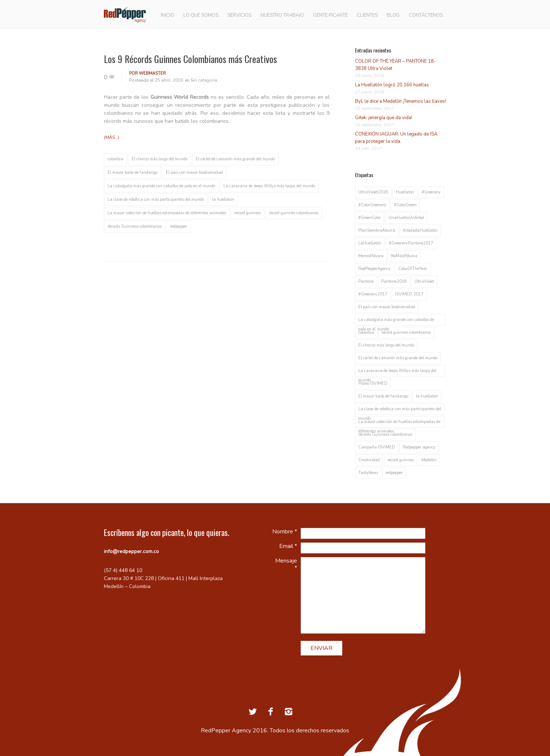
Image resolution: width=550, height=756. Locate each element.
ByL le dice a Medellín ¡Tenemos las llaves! (401, 101)
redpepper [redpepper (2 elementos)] (394, 473)
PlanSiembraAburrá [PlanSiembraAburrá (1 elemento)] (377, 230)
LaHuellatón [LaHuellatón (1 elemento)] (370, 243)
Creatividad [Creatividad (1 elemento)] (369, 460)
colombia (115, 159)
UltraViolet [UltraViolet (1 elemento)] (424, 281)
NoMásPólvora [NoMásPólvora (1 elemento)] (404, 256)
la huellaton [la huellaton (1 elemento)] (427, 396)
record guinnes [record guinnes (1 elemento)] (401, 460)
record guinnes (247, 213)
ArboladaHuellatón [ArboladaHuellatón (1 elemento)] (420, 230)
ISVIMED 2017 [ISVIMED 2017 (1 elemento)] (409, 294)
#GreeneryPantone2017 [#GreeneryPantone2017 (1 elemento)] (411, 243)
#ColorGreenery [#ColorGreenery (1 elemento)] (372, 205)
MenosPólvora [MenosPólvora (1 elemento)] (371, 256)
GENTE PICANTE (330, 15)
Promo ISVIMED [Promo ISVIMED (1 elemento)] (373, 383)
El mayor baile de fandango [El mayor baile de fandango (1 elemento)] (383, 396)
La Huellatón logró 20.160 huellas (392, 85)
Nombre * (285, 532)
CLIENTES (367, 15)
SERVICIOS (239, 15)
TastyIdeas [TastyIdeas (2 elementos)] (368, 473)
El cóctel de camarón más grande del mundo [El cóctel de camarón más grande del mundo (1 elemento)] (398, 358)
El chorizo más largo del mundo (159, 159)
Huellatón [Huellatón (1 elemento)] (405, 192)
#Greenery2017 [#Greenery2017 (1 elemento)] (373, 294)
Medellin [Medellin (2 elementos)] (429, 460)
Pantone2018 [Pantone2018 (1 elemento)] (394, 281)
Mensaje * (286, 564)
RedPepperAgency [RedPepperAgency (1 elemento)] (375, 269)
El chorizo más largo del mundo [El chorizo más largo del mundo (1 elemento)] (386, 345)
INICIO (167, 15)
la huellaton (223, 199)
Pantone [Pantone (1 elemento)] (366, 281)
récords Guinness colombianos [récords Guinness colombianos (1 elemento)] (385, 434)
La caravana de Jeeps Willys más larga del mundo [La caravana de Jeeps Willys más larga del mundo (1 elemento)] (397, 372)
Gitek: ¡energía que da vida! (384, 118)
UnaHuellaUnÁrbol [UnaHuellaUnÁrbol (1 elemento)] (406, 218)
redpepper (178, 226)
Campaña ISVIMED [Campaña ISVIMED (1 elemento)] (377, 447)
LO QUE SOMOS (201, 15)
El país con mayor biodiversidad (194, 173)
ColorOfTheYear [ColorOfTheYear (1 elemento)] (413, 269)
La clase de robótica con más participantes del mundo (156, 199)
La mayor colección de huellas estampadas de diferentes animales (167, 213)
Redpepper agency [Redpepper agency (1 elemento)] (419, 447)
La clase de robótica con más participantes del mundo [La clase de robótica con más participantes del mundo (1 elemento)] (400, 411)
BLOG (393, 15)
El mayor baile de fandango (132, 173)
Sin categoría (204, 80)
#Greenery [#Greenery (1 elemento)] (431, 192)
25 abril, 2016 (169, 80)
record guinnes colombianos (294, 213)
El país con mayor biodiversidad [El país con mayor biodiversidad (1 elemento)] (387, 307)
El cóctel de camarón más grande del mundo (235, 159)
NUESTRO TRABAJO (282, 15)
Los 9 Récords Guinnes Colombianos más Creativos (190, 59)
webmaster (152, 73)
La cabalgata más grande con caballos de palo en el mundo (161, 186)
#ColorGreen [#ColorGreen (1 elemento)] (405, 205)
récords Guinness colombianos (134, 226)
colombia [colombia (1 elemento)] (366, 332)
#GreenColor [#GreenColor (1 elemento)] (370, 218)
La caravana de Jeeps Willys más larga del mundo (269, 186)
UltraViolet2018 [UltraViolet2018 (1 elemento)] (373, 192)
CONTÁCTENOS (426, 15)
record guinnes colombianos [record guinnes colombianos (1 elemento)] (406, 332)
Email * (288, 546)
